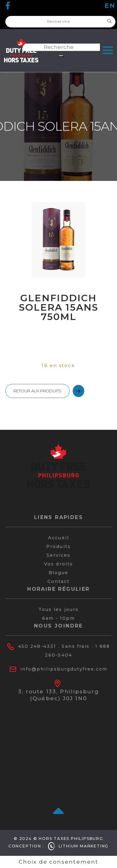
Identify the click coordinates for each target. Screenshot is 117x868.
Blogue (59, 573)
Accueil (58, 538)
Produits (58, 546)
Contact (59, 581)
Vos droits (58, 564)
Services (59, 555)
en (110, 6)
